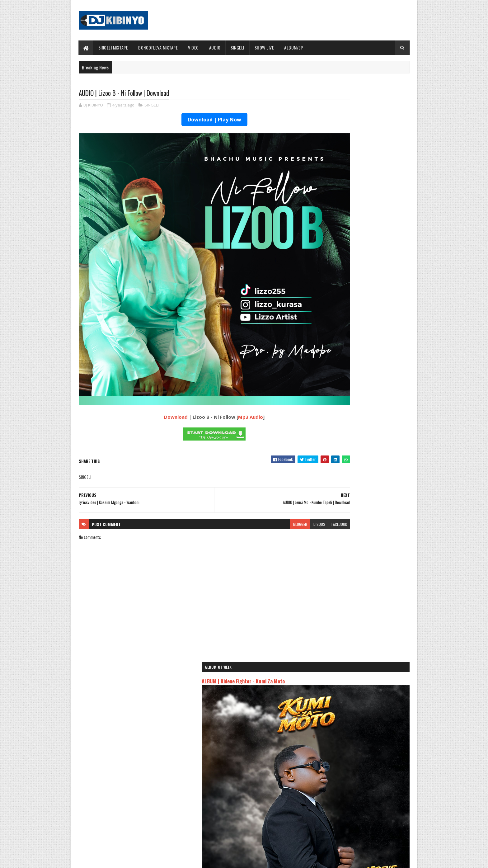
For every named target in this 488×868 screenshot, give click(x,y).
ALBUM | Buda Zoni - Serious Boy (364, 277)
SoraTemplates (108, 859)
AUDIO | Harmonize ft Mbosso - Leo (345, 722)
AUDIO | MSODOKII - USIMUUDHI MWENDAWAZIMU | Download (362, 482)
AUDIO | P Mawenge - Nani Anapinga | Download (255, 827)
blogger (249, 474)
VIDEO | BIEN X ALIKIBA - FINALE (130, 827)
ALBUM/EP (293, 47)
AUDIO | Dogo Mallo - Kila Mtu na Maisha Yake (354, 702)
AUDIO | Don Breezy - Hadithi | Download (138, 802)
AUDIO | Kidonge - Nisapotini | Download (369, 403)
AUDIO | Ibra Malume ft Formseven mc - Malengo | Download (369, 432)
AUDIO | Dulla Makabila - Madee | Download (371, 504)
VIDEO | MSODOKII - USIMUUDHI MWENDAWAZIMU (362, 356)
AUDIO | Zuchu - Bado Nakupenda (342, 736)
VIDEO (193, 47)
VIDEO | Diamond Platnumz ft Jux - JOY (368, 302)
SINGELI (237, 47)
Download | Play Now (189, 120)
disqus (268, 474)
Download (150, 367)
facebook (288, 474)
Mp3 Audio (225, 367)
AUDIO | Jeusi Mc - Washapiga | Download (350, 694)
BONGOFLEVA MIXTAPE (158, 47)
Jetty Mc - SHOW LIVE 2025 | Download (249, 777)
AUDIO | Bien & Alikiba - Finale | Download (370, 454)
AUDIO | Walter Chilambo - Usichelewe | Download (257, 802)
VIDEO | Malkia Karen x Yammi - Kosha (367, 328)
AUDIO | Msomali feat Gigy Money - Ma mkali (352, 729)
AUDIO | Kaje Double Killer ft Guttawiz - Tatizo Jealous (355, 712)
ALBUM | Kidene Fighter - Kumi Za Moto (352, 125)
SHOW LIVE (264, 47)
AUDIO (215, 47)
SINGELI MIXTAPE (113, 47)
